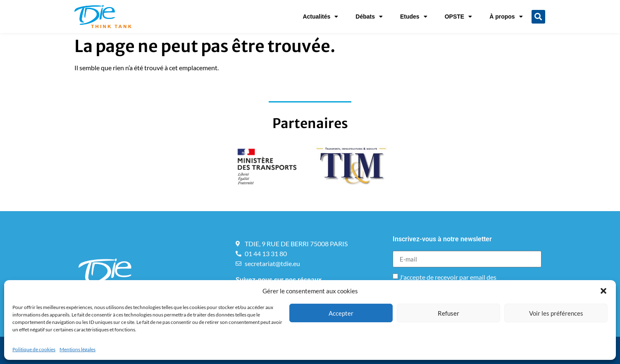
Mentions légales (77, 349)
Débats (369, 17)
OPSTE (458, 17)
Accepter (341, 313)
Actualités (320, 17)
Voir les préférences (556, 313)
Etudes (414, 17)
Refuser (448, 313)
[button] (603, 291)
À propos (506, 17)
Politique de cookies (34, 349)
